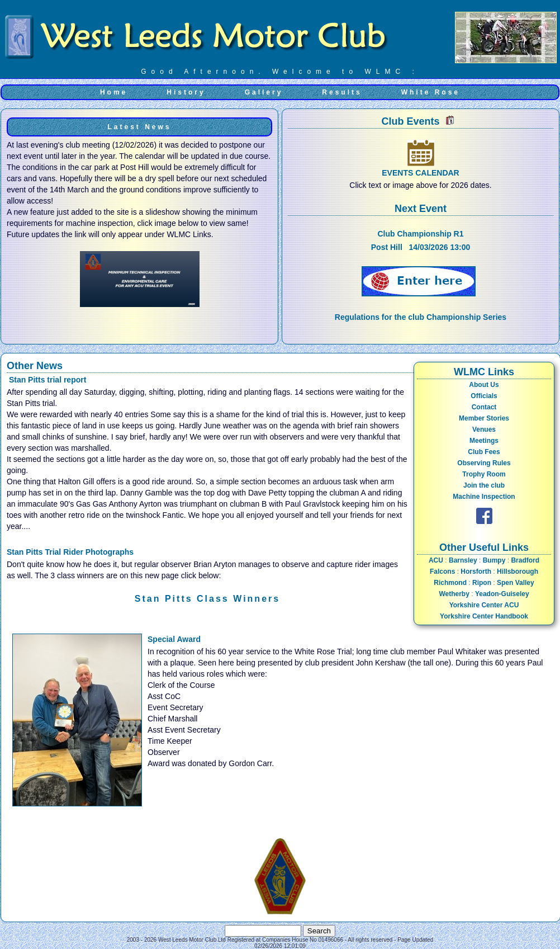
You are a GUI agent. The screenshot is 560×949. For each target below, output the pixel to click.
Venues (484, 429)
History (186, 92)
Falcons (442, 572)
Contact (484, 407)
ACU (436, 560)
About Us (484, 385)
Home (114, 92)
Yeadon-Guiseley (502, 594)
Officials (484, 396)
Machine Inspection (484, 497)
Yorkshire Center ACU (484, 605)
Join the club (484, 485)
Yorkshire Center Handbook (484, 616)
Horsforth (476, 572)
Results (342, 92)
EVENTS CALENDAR (420, 173)
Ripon (482, 583)
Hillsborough (518, 572)
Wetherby (454, 594)
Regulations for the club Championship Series (421, 317)
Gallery (264, 92)
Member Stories (484, 418)
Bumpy (494, 560)
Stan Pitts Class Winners (207, 599)
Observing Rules (484, 463)
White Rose (431, 92)
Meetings (484, 441)
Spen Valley (516, 583)
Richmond (450, 583)
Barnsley (463, 560)
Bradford (525, 560)
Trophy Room (484, 474)
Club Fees (484, 452)
